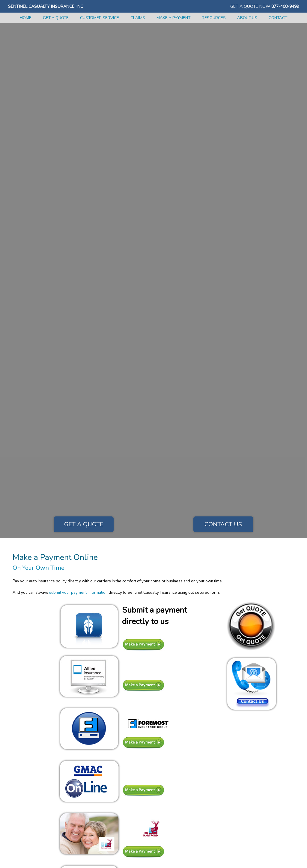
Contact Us (223, 524)
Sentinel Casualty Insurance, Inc (46, 6)
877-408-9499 (285, 6)
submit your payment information (78, 593)
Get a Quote (84, 524)
